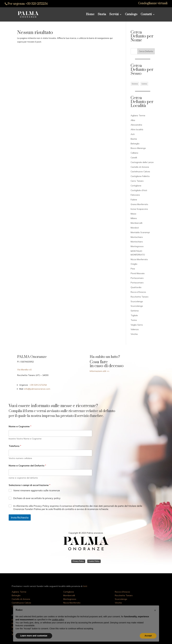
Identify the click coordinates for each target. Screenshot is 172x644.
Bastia (134, 139)
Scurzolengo (137, 301)
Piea (133, 269)
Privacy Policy (78, 561)
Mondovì (135, 228)
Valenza (135, 329)
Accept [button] (148, 636)
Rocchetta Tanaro (140, 297)
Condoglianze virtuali (153, 4)
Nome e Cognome (20, 426)
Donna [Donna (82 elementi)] (135, 84)
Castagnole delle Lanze (142, 162)
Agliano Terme (138, 116)
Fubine (134, 200)
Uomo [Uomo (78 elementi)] (144, 84)
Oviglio (134, 264)
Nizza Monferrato (139, 259)
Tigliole (134, 315)
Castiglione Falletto (140, 176)
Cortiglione (136, 186)
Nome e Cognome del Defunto (27, 466)
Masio (133, 214)
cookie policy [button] (58, 620)
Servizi (114, 15)
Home (90, 15)
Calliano (134, 153)
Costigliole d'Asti (139, 190)
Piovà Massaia (138, 273)
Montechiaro (137, 237)
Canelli (134, 158)
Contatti (146, 15)
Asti (133, 134)
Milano (134, 218)
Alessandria (136, 125)
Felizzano (135, 195)
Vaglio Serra (137, 325)
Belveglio (135, 144)
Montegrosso (137, 246)
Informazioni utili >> (100, 371)
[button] (155, 610)
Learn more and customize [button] (34, 636)
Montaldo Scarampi (140, 232)
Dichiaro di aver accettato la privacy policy (37, 498)
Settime (135, 311)
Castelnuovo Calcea (140, 172)
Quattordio (136, 287)
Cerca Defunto (146, 51)
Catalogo (131, 15)
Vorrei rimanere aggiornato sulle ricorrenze (37, 490)
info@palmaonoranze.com (37, 389)
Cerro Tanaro (137, 181)
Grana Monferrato (139, 204)
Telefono (15, 446)
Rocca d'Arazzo (138, 292)
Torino (134, 320)
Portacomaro (137, 278)
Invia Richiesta (20, 517)
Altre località (137, 129)
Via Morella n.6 (24, 370)
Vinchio (134, 334)
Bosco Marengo (138, 148)
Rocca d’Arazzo (122, 592)
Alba (133, 120)
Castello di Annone (140, 167)
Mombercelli (136, 223)
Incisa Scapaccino (139, 209)
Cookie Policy (94, 561)
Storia (102, 15)
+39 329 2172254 (37, 4)
